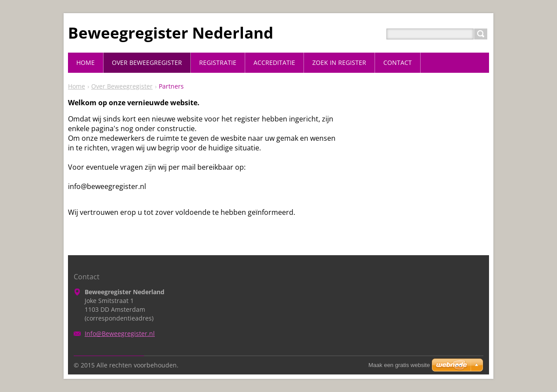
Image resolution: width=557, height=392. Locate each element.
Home (77, 86)
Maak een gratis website (399, 365)
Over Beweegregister (122, 86)
